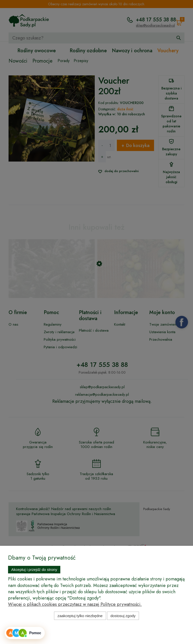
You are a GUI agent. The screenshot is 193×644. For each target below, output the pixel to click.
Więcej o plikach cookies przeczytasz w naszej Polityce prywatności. (75, 604)
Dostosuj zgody (123, 616)
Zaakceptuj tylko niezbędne (80, 616)
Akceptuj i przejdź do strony (34, 569)
